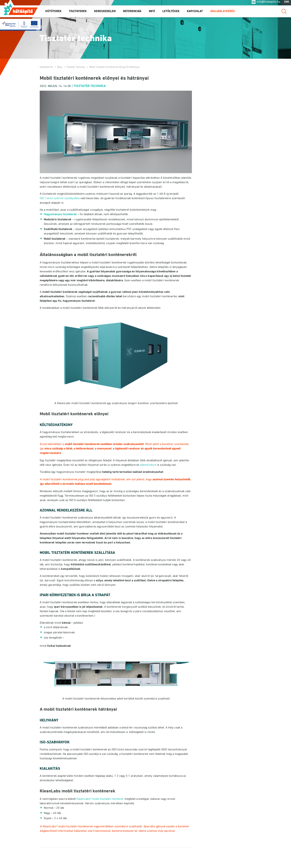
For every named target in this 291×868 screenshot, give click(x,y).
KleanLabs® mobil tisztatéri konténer (100, 799)
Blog (60, 67)
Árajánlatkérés (223, 13)
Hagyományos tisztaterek (60, 214)
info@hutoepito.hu (268, 4)
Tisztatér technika (76, 67)
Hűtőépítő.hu (21, 11)
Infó (152, 13)
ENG (287, 3)
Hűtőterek (53, 13)
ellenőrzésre (148, 465)
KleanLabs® (50, 827)
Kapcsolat (195, 13)
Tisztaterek (78, 13)
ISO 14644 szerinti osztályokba (60, 198)
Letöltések (171, 13)
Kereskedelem (105, 13)
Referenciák (132, 13)
